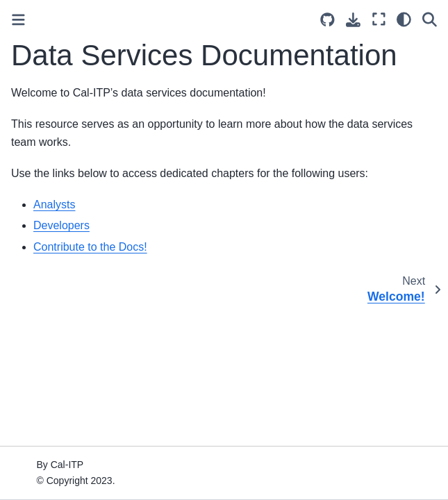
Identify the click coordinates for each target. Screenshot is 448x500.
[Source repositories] (327, 20)
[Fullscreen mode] (379, 19)
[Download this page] (353, 20)
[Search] (430, 19)
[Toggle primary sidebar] (18, 20)
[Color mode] (404, 19)
